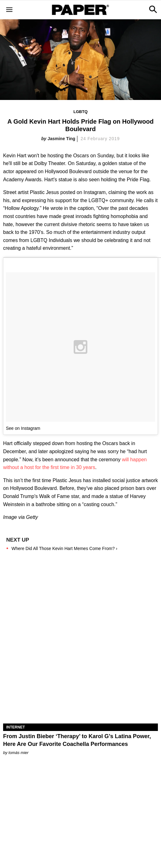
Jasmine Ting (61, 139)
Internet (16, 727)
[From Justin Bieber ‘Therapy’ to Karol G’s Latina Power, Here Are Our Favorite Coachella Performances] (80, 685)
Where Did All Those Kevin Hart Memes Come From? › (64, 548)
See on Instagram (23, 428)
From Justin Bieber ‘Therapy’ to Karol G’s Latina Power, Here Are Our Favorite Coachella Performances (77, 740)
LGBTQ (80, 112)
